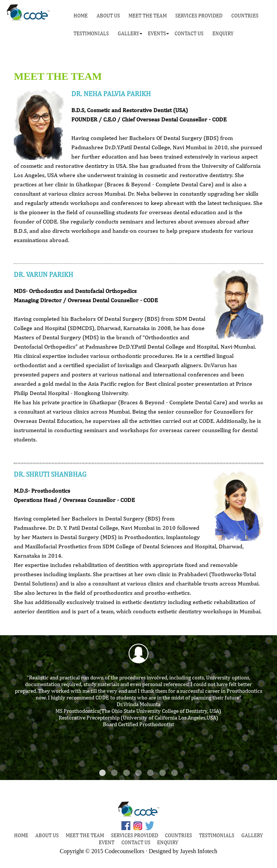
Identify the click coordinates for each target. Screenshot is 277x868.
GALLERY (128, 33)
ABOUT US (108, 16)
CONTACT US (189, 33)
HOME (81, 16)
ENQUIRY (223, 33)
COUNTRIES (245, 16)
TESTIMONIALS (91, 33)
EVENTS (157, 33)
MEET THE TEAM (148, 16)
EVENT (107, 842)
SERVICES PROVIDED (199, 16)
